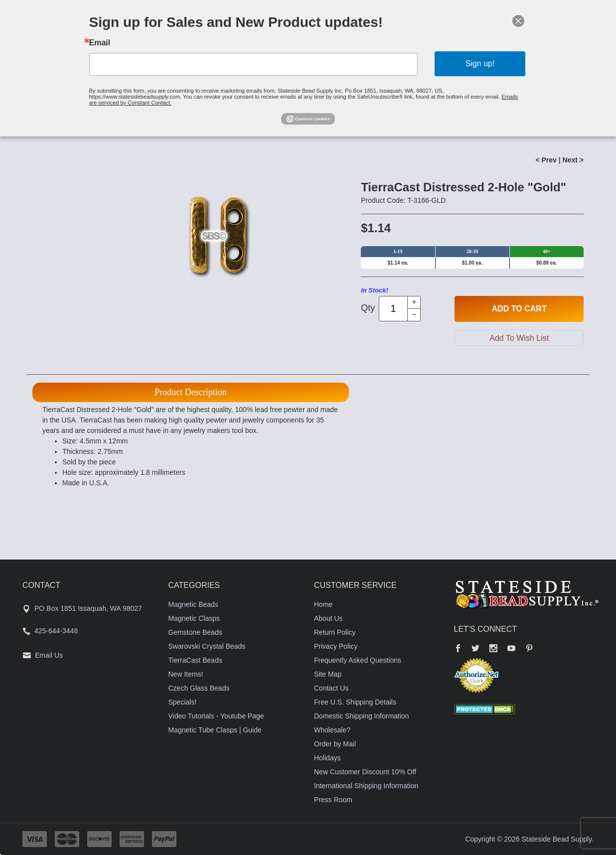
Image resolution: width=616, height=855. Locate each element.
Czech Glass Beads (199, 688)
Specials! (183, 702)
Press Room (333, 800)
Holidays (327, 758)
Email (100, 43)
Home (323, 604)
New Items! (186, 674)
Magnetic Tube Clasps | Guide (215, 730)
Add (519, 309)
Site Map (328, 674)
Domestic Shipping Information (362, 716)
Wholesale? (332, 730)
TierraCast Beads (195, 660)
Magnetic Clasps (194, 618)
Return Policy (335, 632)
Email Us (49, 655)
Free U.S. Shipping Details (355, 702)
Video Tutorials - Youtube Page (216, 716)
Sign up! (480, 64)
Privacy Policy (336, 646)
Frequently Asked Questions (358, 660)
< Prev (546, 160)
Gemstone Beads (195, 632)
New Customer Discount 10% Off (365, 772)
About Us (328, 618)
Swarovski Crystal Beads (207, 646)
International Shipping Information (366, 786)
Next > (573, 160)
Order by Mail (335, 744)
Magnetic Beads (193, 604)
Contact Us (331, 688)
